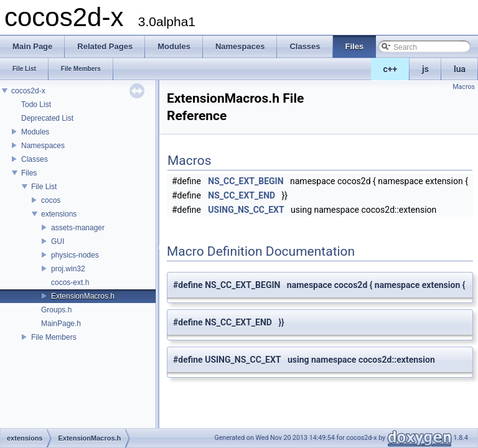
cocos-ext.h (70, 282)
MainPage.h (61, 324)
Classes (35, 159)
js (425, 69)
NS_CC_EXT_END (241, 195)
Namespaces (43, 146)
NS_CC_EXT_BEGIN (246, 181)
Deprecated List (47, 118)
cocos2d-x (28, 91)
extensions (59, 214)
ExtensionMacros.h (83, 296)
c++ (391, 69)
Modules (35, 132)
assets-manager (78, 228)
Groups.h (56, 310)
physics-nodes (75, 255)
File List (44, 187)
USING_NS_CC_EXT (246, 210)
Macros (464, 87)
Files (29, 173)
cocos (51, 200)
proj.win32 (68, 269)
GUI (58, 241)
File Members (54, 337)
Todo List (36, 105)
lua (460, 69)
